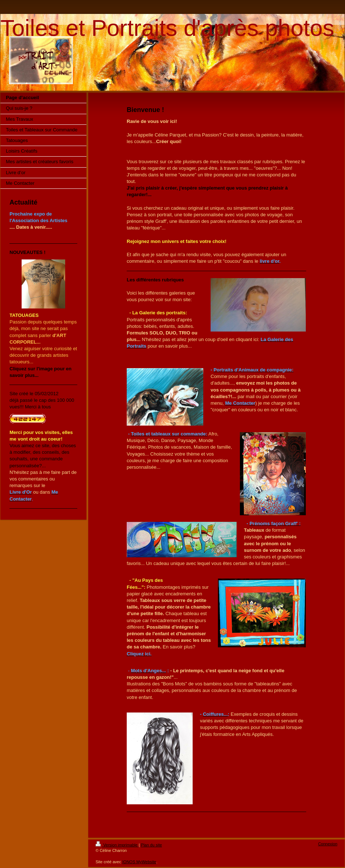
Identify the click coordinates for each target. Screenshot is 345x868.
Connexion (328, 844)
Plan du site (151, 845)
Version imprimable (117, 845)
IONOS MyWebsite (139, 862)
